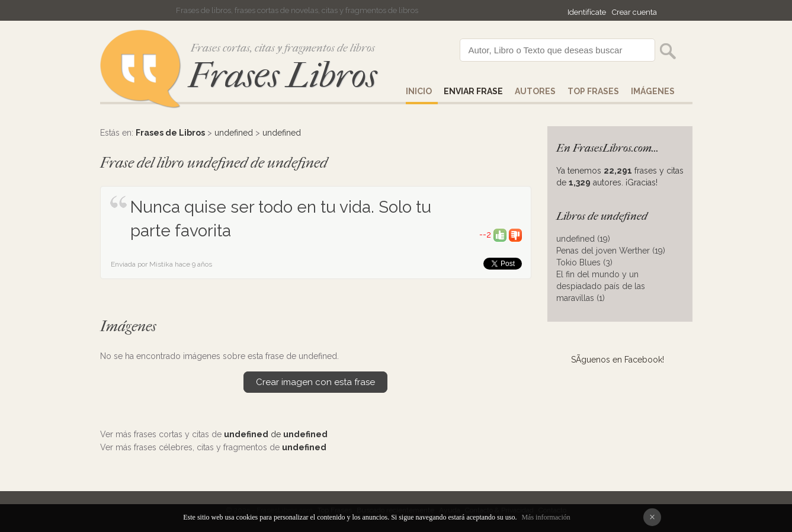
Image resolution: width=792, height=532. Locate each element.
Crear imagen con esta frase (315, 382)
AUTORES (535, 91)
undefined (234, 133)
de (276, 434)
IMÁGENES (653, 91)
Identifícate (587, 12)
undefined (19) (583, 239)
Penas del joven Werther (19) (611, 251)
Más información (546, 517)
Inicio (419, 91)
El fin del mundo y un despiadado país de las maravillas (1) (601, 286)
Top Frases (593, 91)
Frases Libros (283, 76)
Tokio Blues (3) (584, 262)
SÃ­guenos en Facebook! (618, 360)
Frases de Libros (170, 133)
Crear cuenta (634, 12)
